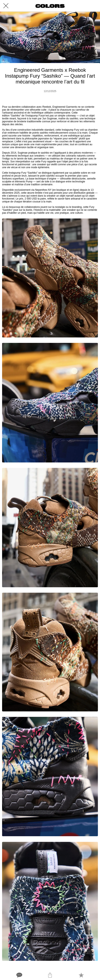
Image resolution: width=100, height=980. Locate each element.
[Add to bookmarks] (81, 975)
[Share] (50, 975)
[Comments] (19, 975)
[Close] (6, 6)
